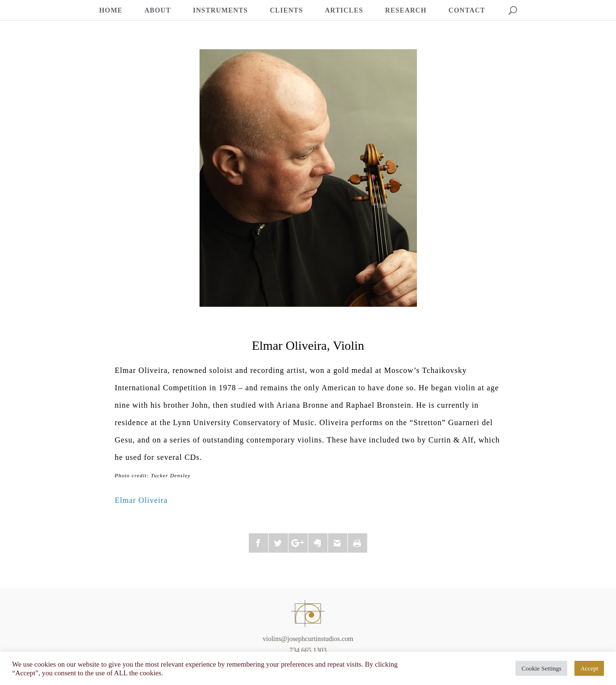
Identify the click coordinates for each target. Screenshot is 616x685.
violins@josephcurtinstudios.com (308, 639)
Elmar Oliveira (142, 500)
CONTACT (467, 11)
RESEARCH (406, 11)
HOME (111, 11)
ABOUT (158, 11)
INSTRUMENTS (220, 11)
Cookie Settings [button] (541, 668)
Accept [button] (589, 668)
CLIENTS (287, 11)
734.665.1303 (308, 650)
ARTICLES (344, 11)
